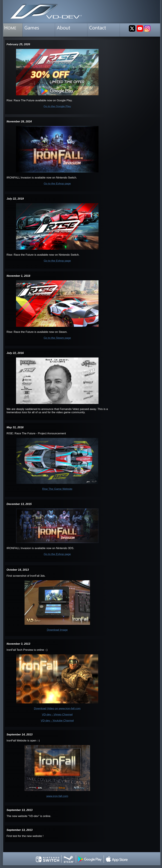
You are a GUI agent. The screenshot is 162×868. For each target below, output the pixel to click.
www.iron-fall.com (57, 796)
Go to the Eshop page (57, 184)
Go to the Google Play (57, 106)
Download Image (57, 630)
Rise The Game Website (57, 489)
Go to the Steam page (57, 338)
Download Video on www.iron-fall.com (57, 709)
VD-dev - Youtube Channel (57, 721)
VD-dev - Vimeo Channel (57, 715)
